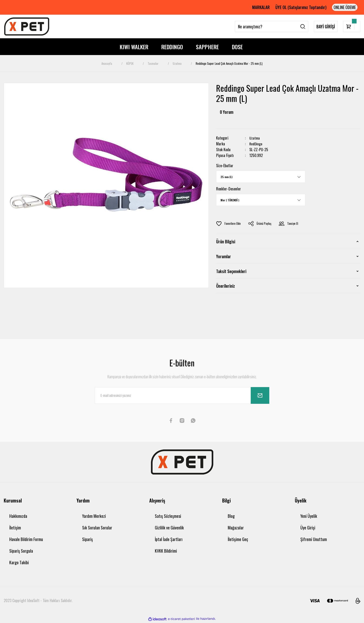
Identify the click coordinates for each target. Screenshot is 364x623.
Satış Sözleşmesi (168, 516)
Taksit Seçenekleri (231, 271)
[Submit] (260, 395)
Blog (231, 516)
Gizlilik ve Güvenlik (169, 528)
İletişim (15, 528)
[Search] (272, 26)
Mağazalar (236, 528)
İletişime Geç (238, 539)
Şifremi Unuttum (314, 539)
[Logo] (27, 26)
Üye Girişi (308, 528)
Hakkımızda (18, 516)
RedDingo (256, 144)
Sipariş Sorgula (21, 551)
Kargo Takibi (19, 562)
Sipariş (88, 539)
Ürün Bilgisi (226, 241)
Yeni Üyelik (309, 516)
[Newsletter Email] (182, 395)
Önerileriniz (226, 286)
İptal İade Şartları (169, 539)
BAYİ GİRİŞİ (326, 26)
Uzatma (255, 138)
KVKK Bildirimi (166, 551)
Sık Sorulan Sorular (97, 528)
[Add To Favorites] (229, 224)
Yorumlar (224, 256)
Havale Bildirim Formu (26, 539)
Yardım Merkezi (94, 516)
